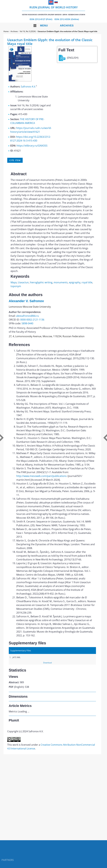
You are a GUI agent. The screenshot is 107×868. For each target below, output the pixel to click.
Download (47, 663)
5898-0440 (27, 323)
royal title (87, 282)
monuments (61, 282)
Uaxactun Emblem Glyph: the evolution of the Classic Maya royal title (67, 31)
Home (6, 31)
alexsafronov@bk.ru (28, 316)
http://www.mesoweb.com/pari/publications (41, 476)
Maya (14, 282)
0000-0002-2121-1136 (32, 320)
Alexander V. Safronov (26, 301)
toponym (16, 286)
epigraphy (75, 282)
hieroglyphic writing (41, 282)
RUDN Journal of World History (53, 11)
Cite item (15, 160)
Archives (67, 26)
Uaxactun (23, 282)
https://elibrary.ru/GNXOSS (32, 146)
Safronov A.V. (28, 87)
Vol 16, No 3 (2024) (28, 31)
